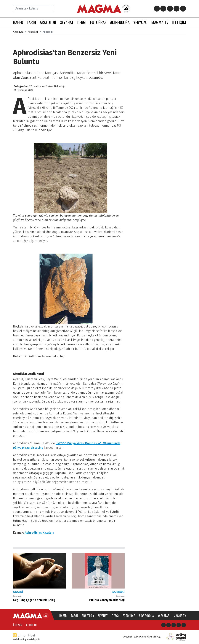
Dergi (115, 616)
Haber (63, 616)
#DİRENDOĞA (120, 22)
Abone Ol (32, 625)
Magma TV (180, 616)
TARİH (31, 22)
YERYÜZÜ (140, 22)
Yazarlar (164, 616)
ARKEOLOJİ (48, 22)
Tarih (74, 616)
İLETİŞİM (179, 22)
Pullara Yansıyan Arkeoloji (107, 600)
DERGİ (82, 22)
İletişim (18, 625)
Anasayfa (18, 32)
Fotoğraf (129, 616)
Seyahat (103, 616)
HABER (18, 22)
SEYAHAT (67, 22)
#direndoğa (146, 616)
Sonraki (118, 592)
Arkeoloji (33, 32)
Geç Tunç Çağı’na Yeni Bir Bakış (34, 600)
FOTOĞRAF (98, 22)
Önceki (18, 592)
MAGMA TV (160, 22)
